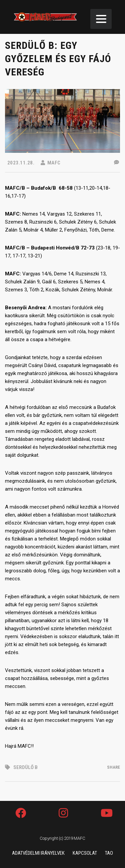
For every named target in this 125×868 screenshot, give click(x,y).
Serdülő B (25, 767)
